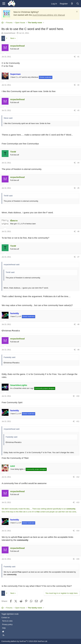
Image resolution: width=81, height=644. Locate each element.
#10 (78, 396)
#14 (78, 531)
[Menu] (4, 4)
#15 (78, 559)
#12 (78, 477)
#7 (78, 257)
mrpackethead (9, 33)
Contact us (5, 618)
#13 (78, 502)
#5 (78, 188)
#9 (78, 350)
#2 (78, 85)
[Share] (75, 57)
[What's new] (72, 4)
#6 (78, 231)
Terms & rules (7, 621)
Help (4, 628)
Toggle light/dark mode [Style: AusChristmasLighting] (10, 614)
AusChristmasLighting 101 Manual (49, 15)
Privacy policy (7, 624)
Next (12, 38)
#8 (78, 324)
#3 (78, 110)
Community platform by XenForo (24, 641)
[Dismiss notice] (77, 12)
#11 (78, 421)
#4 (78, 163)
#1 (78, 57)
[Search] (78, 4)
